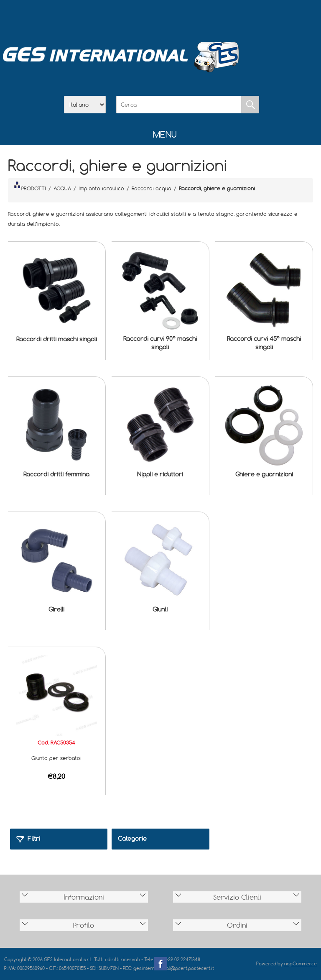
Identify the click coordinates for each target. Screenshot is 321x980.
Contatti (182, 17)
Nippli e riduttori (160, 474)
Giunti (160, 609)
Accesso (204, 17)
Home (117, 17)
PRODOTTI (30, 187)
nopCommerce (301, 963)
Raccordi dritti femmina (56, 474)
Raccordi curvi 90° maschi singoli (160, 343)
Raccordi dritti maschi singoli (57, 339)
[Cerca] (179, 105)
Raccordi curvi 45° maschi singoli (264, 343)
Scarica (160, 17)
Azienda (139, 17)
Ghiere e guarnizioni (264, 474)
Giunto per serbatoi (56, 758)
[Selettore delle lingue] (85, 105)
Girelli (56, 609)
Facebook (160, 964)
